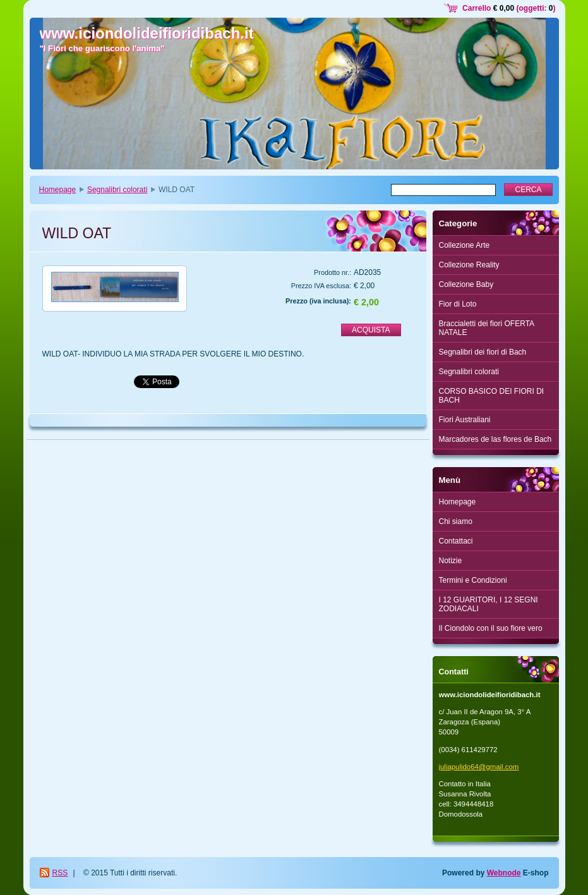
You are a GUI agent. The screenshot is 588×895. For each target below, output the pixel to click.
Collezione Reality (469, 265)
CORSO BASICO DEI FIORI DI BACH (492, 396)
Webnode (504, 873)
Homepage (58, 190)
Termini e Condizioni (473, 580)
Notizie (451, 561)
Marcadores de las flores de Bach (495, 439)
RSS (60, 873)
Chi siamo (456, 521)
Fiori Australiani (465, 420)
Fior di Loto (458, 304)
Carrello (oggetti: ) (509, 8)
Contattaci (456, 541)
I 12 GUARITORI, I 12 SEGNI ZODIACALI (489, 604)
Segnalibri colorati (117, 190)
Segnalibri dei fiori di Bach (483, 352)
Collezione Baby (466, 284)
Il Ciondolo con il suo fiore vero (491, 628)
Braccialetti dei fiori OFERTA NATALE (487, 328)
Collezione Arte (465, 245)
